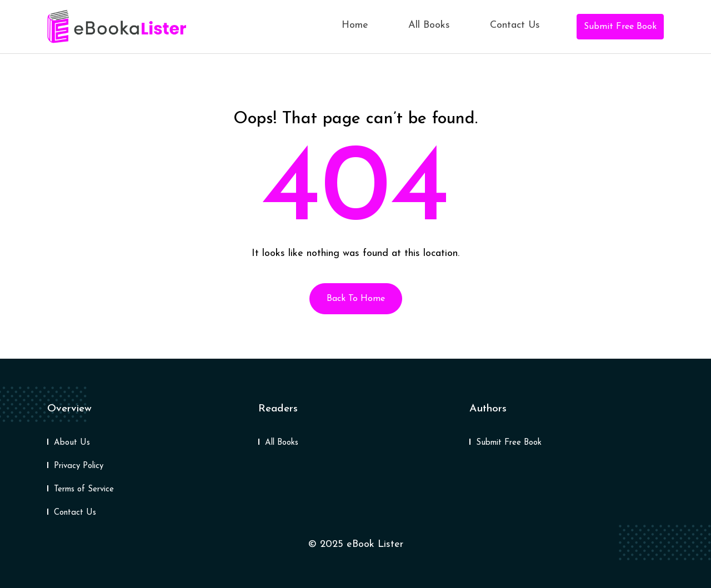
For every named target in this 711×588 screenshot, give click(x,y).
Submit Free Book (620, 27)
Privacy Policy (79, 466)
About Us (72, 443)
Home (355, 25)
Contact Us (515, 25)
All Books (429, 25)
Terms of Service (84, 489)
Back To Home (356, 299)
